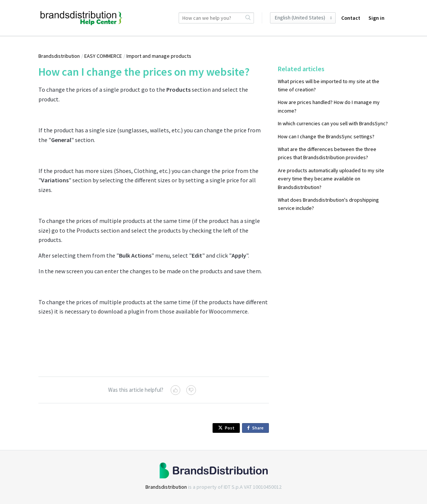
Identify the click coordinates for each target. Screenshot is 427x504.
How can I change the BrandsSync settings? (326, 136)
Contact (351, 18)
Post (226, 428)
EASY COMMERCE (103, 56)
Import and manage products (159, 56)
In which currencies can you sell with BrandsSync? (333, 123)
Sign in (376, 18)
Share (257, 428)
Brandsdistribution (59, 56)
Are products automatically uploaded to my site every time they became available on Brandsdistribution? (331, 179)
